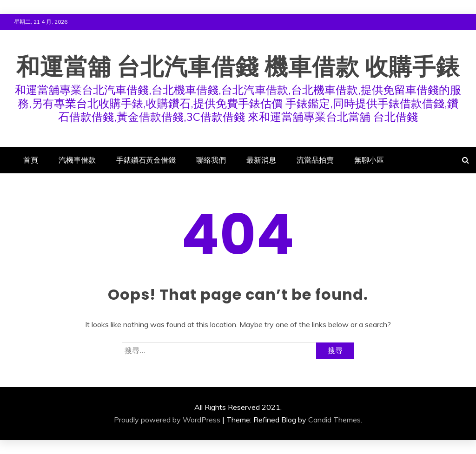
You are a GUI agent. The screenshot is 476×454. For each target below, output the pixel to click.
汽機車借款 (77, 160)
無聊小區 (369, 160)
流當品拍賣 (315, 160)
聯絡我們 (211, 160)
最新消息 (261, 160)
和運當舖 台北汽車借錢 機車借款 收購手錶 (238, 67)
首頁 (31, 160)
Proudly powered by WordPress (167, 420)
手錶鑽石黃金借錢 (146, 160)
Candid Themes (334, 420)
